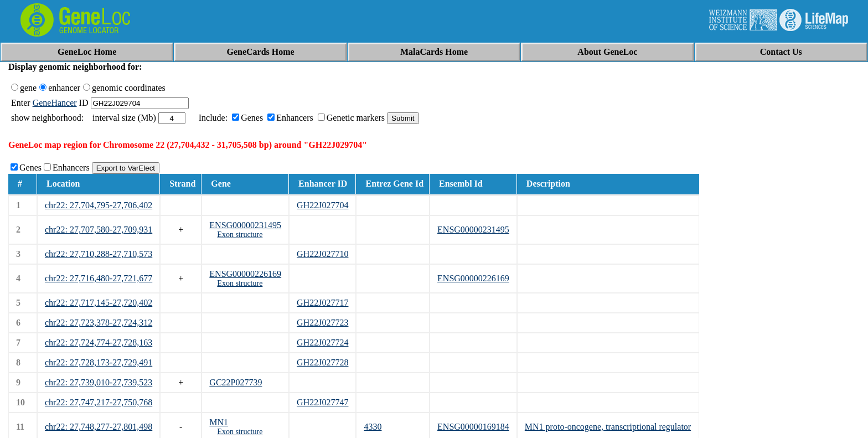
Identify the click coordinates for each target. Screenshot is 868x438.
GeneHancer (55, 103)
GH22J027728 (322, 362)
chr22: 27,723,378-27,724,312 (99, 323)
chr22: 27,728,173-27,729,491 (99, 362)
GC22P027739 (236, 382)
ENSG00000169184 (473, 427)
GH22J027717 (322, 303)
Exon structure (240, 235)
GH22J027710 (322, 254)
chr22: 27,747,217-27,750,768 (99, 402)
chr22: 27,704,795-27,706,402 (99, 205)
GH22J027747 (322, 402)
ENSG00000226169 (245, 274)
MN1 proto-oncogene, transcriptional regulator (608, 427)
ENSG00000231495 (245, 225)
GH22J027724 (322, 342)
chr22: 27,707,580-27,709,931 (99, 230)
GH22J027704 (322, 205)
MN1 (219, 422)
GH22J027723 (322, 323)
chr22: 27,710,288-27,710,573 (99, 254)
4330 (373, 427)
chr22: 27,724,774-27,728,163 (99, 342)
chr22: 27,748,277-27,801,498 (99, 427)
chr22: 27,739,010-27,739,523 (99, 382)
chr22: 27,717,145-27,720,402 (99, 303)
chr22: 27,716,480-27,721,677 (99, 278)
